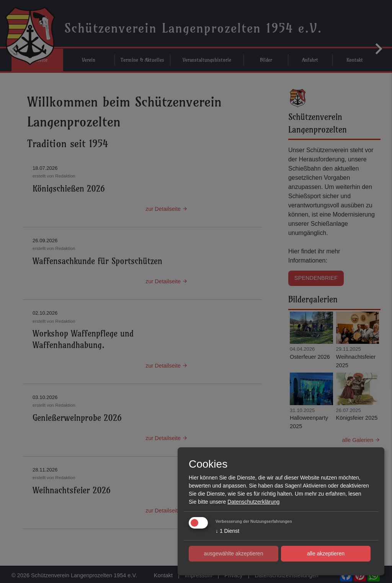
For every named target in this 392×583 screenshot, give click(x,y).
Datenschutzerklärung (253, 502)
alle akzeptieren (326, 553)
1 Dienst (227, 531)
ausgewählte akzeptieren (234, 553)
